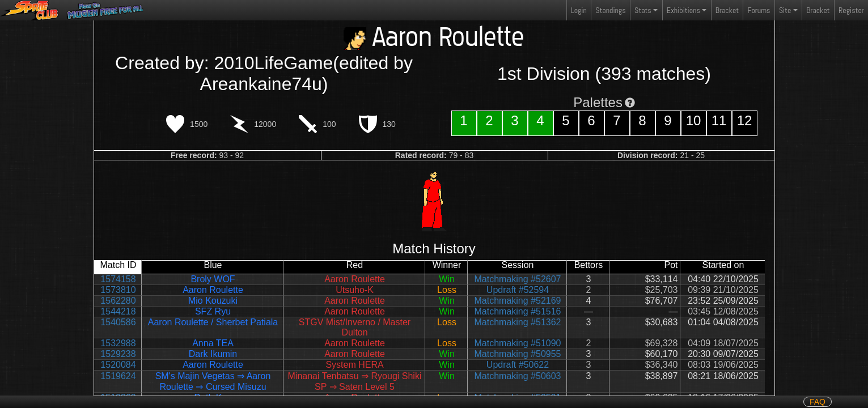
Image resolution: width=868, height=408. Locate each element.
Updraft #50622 (518, 365)
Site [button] (785, 10)
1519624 (118, 376)
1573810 (118, 290)
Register (851, 10)
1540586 (118, 322)
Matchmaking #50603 (518, 376)
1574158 (118, 279)
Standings (610, 13)
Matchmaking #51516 (518, 311)
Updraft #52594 (518, 290)
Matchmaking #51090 (518, 343)
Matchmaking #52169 (518, 301)
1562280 (118, 301)
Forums (759, 10)
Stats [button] (643, 10)
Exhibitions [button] (683, 10)
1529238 (118, 354)
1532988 (118, 343)
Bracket (727, 10)
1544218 (118, 311)
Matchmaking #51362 (518, 322)
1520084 (118, 365)
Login (579, 10)
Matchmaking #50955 (518, 354)
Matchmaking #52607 (518, 279)
